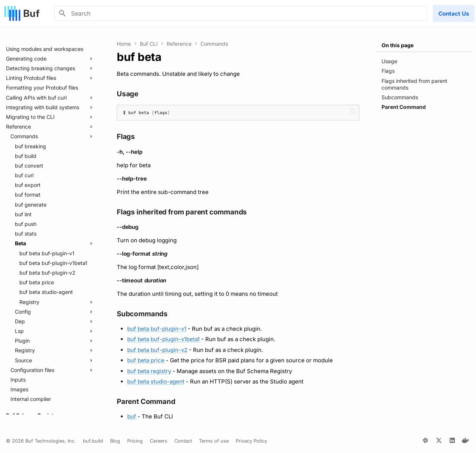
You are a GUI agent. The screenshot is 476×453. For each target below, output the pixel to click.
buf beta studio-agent (156, 381)
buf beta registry (149, 371)
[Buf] (22, 13)
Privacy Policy (251, 441)
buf (132, 416)
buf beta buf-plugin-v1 (157, 329)
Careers (159, 441)
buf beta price (146, 360)
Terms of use (214, 441)
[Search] (241, 13)
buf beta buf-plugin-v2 (157, 350)
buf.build (93, 441)
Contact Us (454, 14)
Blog (115, 441)
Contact (183, 441)
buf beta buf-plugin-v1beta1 (163, 339)
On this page (398, 45)
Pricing (135, 441)
